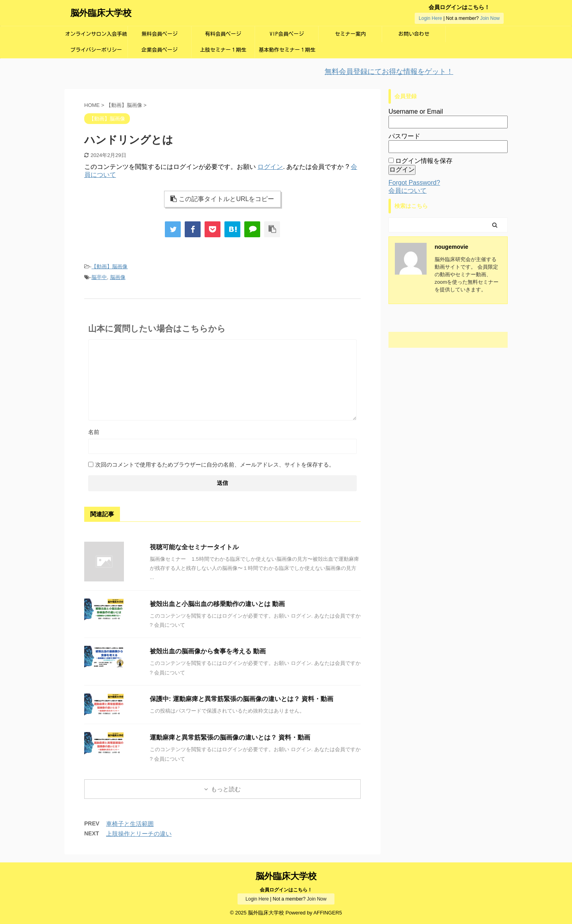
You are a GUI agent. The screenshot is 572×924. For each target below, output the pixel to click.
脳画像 (118, 277)
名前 (94, 432)
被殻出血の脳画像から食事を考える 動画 (208, 651)
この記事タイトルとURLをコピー (222, 199)
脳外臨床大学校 (101, 13)
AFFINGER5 (328, 913)
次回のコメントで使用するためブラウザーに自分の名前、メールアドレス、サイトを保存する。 (215, 465)
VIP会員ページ (287, 34)
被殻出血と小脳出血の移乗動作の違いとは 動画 (217, 604)
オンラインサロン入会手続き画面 (96, 37)
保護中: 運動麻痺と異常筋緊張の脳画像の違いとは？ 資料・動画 (242, 699)
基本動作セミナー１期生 (287, 50)
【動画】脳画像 (109, 266)
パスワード (404, 136)
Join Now (490, 18)
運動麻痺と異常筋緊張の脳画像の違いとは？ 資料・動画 (230, 737)
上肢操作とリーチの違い (139, 834)
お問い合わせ (414, 34)
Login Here (430, 18)
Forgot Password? (414, 183)
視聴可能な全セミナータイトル (194, 547)
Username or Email (416, 111)
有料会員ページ (223, 34)
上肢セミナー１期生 (223, 50)
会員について (408, 191)
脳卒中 (99, 277)
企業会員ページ (159, 50)
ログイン (270, 167)
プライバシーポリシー (96, 50)
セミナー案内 (350, 34)
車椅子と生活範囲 (130, 824)
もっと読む (226, 789)
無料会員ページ (159, 34)
